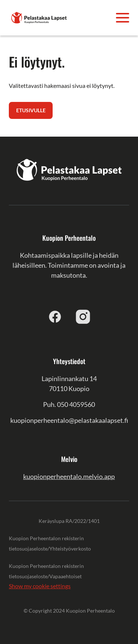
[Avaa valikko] (123, 18)
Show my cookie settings (40, 586)
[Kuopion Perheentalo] (39, 17)
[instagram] (83, 316)
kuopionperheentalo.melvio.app (69, 476)
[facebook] (55, 316)
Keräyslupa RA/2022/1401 (69, 521)
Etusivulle (31, 110)
